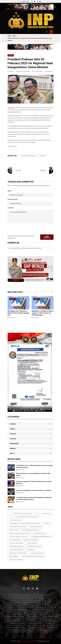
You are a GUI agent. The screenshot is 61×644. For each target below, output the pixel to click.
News (14, 36)
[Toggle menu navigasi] (51, 32)
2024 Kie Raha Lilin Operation (31, 540)
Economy (13, 439)
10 (37, 514)
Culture (12, 429)
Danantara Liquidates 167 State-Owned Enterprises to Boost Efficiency (34, 482)
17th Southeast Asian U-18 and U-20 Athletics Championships (25, 523)
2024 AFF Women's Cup (36, 527)
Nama (10, 191)
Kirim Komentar (47, 237)
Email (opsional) (13, 199)
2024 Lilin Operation (32, 543)
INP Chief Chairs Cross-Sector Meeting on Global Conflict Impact (33, 474)
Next (43, 170)
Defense (13, 434)
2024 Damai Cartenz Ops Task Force (18, 537)
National (11, 55)
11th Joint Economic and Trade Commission (26, 517)
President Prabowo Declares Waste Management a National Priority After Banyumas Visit (34, 498)
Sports (12, 453)
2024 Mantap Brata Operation (16, 546)
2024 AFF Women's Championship (18, 527)
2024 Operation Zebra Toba (37, 553)
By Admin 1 (11, 71)
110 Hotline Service (46, 514)
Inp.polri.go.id (11, 108)
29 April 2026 (20, 470)
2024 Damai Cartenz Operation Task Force (20, 533)
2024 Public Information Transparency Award (33, 556)
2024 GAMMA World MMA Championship (41, 537)
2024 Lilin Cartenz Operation (16, 543)
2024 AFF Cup (47, 523)
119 (10, 517)
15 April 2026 (11, 317)
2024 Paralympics (14, 556)
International (14, 444)
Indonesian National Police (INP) (29, 641)
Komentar (11, 208)
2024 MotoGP (31, 550)
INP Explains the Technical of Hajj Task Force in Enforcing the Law (18, 313)
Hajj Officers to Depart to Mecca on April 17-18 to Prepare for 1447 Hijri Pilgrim (43, 313)
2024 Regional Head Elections (28, 156)
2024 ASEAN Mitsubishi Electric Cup (30, 530)
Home (9, 36)
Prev (18, 170)
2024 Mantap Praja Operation (16, 550)
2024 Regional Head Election (16, 560)
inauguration (42, 156)
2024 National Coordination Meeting (18, 553)
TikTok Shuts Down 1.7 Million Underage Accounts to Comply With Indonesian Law (34, 466)
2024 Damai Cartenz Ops (40, 533)
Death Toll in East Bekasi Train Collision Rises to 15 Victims (34, 490)
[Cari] (47, 32)
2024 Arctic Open (14, 530)
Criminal (13, 424)
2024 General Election (15, 540)
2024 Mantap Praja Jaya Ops (34, 546)
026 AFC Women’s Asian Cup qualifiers (23, 514)
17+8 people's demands (15, 520)
